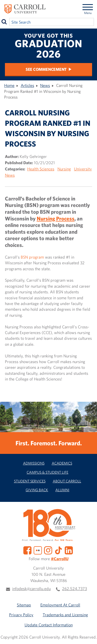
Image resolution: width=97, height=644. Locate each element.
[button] (89, 636)
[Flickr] (38, 550)
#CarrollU (60, 559)
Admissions (34, 463)
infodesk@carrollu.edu (31, 588)
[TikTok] (58, 550)
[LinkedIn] (69, 550)
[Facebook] (27, 550)
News (45, 85)
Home (9, 85)
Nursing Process (56, 218)
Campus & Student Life (47, 472)
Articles (27, 85)
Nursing (64, 169)
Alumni (62, 490)
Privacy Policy (21, 615)
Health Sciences (41, 169)
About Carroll (67, 481)
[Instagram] (48, 550)
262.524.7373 (74, 588)
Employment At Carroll (60, 605)
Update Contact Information (49, 625)
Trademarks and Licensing (65, 615)
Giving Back (37, 490)
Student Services (30, 481)
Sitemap (24, 605)
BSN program (32, 257)
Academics (62, 463)
